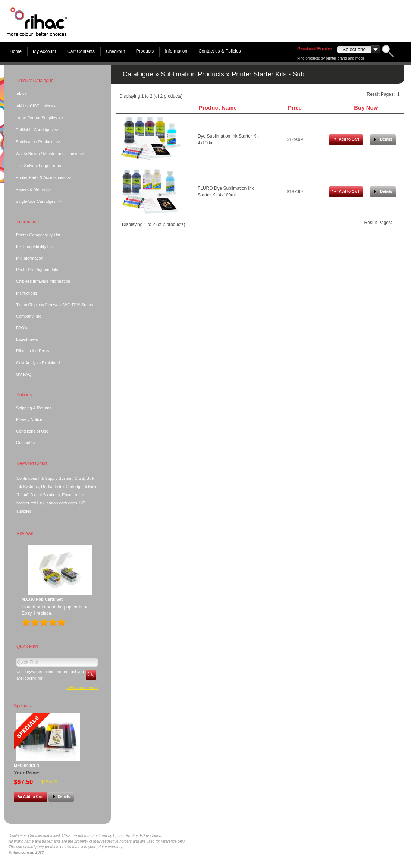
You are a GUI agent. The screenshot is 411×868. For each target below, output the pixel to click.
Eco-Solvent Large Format (40, 166)
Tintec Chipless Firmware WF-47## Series (54, 305)
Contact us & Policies (219, 51)
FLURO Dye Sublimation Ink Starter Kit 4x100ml (226, 192)
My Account (44, 51)
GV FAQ (24, 374)
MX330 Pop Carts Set (42, 599)
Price (295, 108)
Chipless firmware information (43, 281)
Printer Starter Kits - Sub (268, 74)
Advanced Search (82, 688)
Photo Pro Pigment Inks (38, 270)
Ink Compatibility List (35, 246)
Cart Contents (81, 51)
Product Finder (315, 49)
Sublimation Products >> (38, 142)
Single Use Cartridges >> (39, 201)
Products (145, 51)
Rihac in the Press (33, 351)
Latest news (27, 339)
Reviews (25, 534)
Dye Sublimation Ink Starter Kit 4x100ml (228, 139)
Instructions (26, 293)
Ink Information (30, 258)
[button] (346, 140)
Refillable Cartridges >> (37, 130)
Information (176, 51)
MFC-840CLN (26, 765)
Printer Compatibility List (38, 235)
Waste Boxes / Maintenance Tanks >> (50, 154)
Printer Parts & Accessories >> (43, 177)
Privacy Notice (29, 419)
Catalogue (138, 74)
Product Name (218, 108)
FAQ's (22, 328)
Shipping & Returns (34, 408)
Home (16, 51)
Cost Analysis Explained (38, 363)
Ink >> (21, 94)
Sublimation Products (192, 74)
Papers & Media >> (33, 189)
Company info (29, 316)
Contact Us (26, 443)
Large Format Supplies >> (39, 118)
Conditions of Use (32, 431)
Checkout (115, 51)
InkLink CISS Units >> (36, 106)
